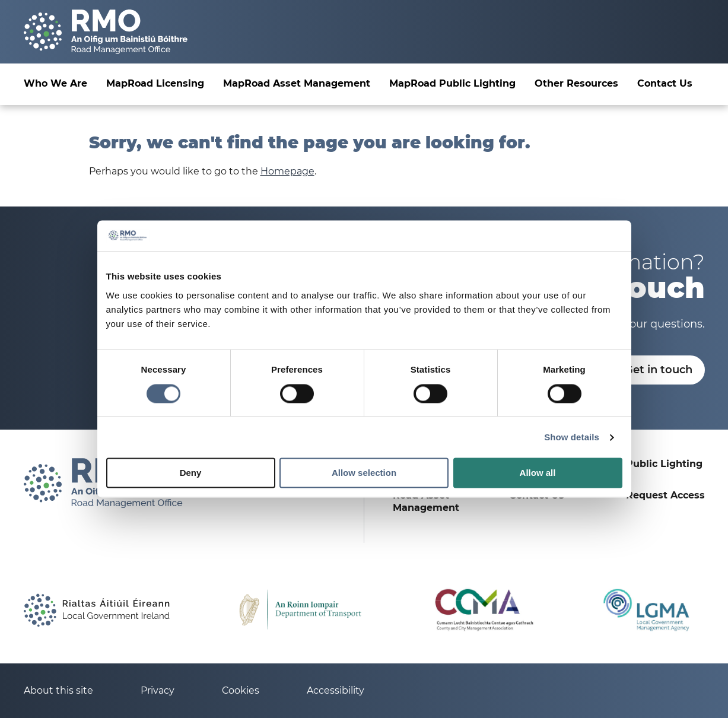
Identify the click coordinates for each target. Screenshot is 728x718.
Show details (572, 437)
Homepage (287, 171)
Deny (191, 473)
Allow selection (364, 473)
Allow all (538, 473)
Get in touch (659, 370)
